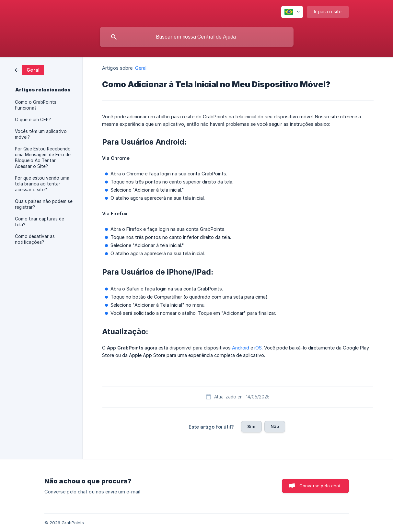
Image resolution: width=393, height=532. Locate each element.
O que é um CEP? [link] (33, 120)
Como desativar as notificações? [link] (35, 239)
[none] (292, 12)
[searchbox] (197, 37)
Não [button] (275, 426)
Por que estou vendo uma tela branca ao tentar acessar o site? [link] (42, 184)
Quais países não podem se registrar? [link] (44, 204)
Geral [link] (141, 68)
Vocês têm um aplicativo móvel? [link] (41, 134)
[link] (29, 70)
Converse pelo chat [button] (320, 486)
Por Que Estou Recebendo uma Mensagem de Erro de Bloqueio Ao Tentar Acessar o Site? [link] (43, 158)
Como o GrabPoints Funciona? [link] (36, 105)
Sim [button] (251, 426)
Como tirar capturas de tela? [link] (40, 222)
